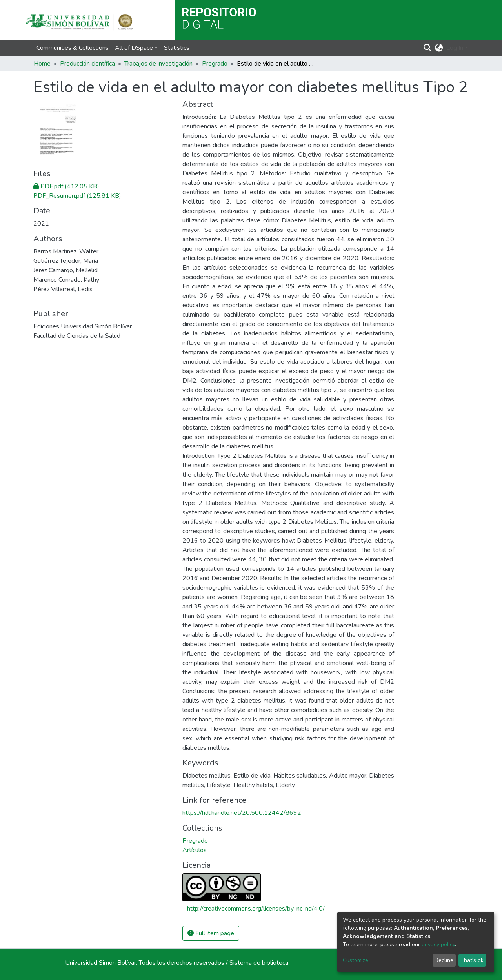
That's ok (472, 960)
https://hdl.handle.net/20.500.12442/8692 (242, 813)
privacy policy (438, 944)
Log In (455, 48)
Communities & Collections (73, 48)
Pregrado (215, 64)
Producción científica (87, 64)
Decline (444, 960)
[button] (439, 48)
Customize (356, 960)
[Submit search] (428, 48)
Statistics (177, 48)
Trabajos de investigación (158, 64)
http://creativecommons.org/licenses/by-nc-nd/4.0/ (256, 909)
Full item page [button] (211, 933)
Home (42, 64)
